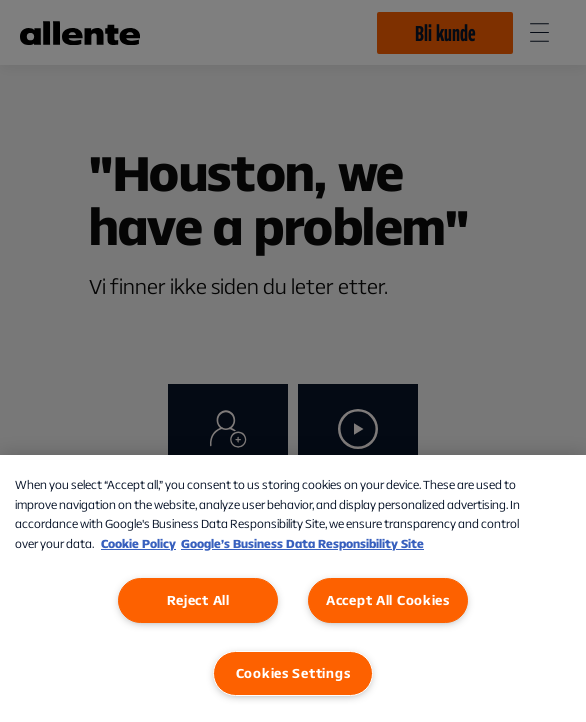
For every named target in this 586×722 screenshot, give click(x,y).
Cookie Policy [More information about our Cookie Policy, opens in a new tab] (138, 543)
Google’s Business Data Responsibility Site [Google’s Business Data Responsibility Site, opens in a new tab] (302, 543)
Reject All (198, 600)
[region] (293, 588)
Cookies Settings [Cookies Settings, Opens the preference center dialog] (293, 673)
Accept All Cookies (388, 600)
